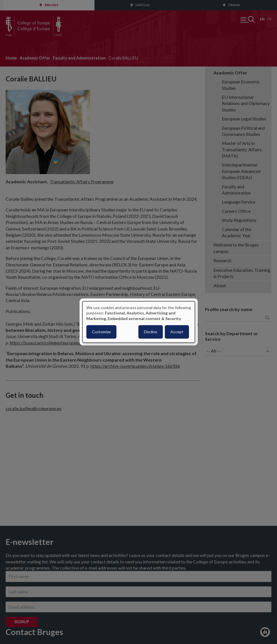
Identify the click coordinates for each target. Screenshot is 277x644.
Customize (101, 332)
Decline (151, 332)
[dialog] (139, 322)
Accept (177, 332)
